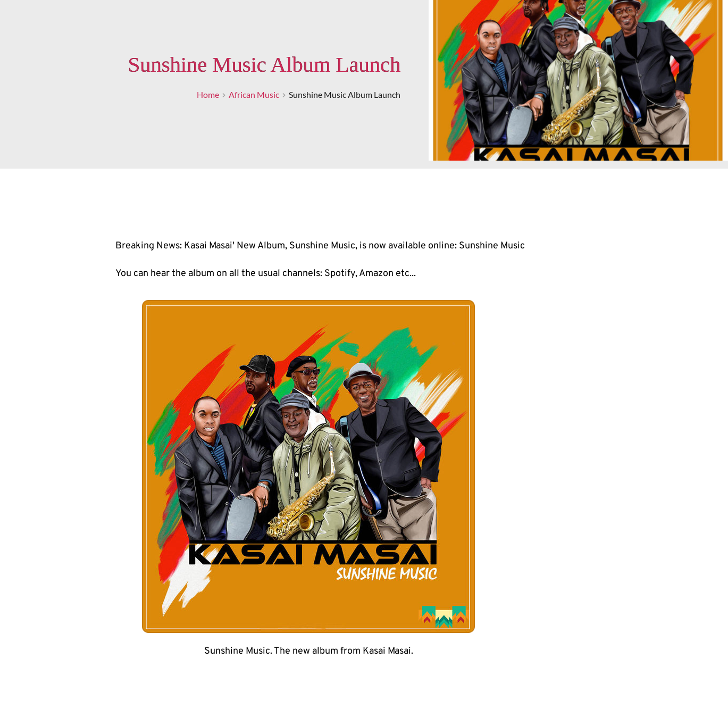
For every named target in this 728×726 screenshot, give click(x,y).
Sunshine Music (492, 246)
